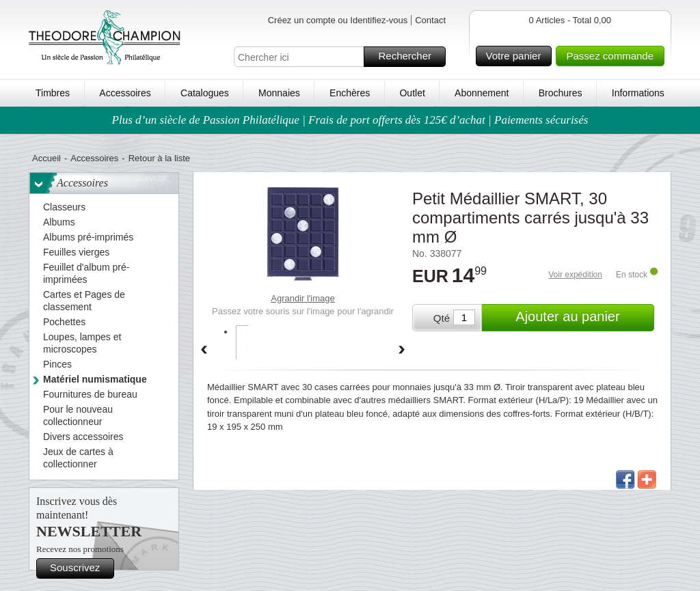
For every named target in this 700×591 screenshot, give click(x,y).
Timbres (53, 93)
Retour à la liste (159, 158)
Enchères (350, 93)
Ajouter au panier (583, 318)
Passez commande (613, 56)
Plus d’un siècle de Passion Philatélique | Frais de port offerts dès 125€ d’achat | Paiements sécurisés (350, 120)
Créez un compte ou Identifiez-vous (338, 20)
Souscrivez (80, 568)
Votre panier (517, 56)
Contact (430, 20)
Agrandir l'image (303, 298)
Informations (638, 93)
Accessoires (125, 93)
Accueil (46, 158)
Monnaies (279, 93)
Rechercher (410, 57)
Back (204, 351)
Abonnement (482, 93)
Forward (402, 351)
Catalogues (205, 93)
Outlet (412, 93)
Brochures (561, 93)
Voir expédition (575, 275)
